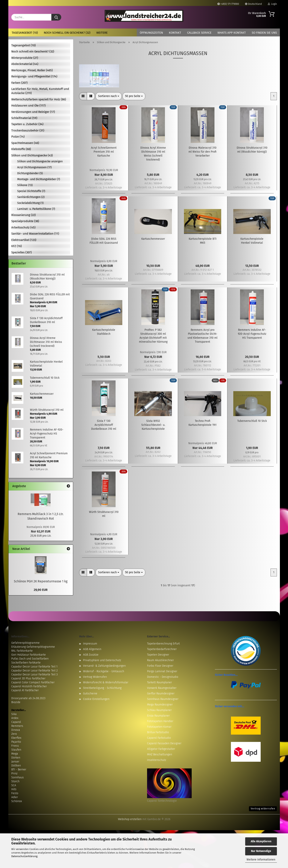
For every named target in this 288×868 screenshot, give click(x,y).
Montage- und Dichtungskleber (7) (39, 179)
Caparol (16, 722)
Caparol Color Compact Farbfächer (33, 682)
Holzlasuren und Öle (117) (28, 106)
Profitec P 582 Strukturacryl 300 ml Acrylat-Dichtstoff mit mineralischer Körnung (153, 336)
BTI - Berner (19, 770)
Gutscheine (90, 694)
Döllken (16, 766)
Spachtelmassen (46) (25, 143)
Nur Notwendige (261, 851)
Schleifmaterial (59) (24, 118)
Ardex (15, 718)
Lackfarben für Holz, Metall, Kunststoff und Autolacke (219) (40, 91)
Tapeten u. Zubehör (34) (27, 124)
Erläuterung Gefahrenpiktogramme (33, 647)
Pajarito (16, 742)
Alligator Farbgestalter (161, 749)
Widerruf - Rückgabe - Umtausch (104, 671)
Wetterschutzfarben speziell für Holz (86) (39, 99)
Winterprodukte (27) (25, 58)
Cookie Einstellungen (96, 699)
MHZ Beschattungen (160, 754)
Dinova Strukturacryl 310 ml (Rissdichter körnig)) (252, 150)
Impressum (90, 644)
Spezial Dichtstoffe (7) (31, 191)
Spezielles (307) (22, 252)
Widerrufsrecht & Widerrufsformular (106, 682)
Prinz (14, 773)
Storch (15, 781)
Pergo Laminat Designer (162, 671)
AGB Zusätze (91, 655)
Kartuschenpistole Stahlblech (104, 332)
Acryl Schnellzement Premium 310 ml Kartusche (104, 152)
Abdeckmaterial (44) (25, 64)
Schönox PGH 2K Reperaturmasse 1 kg (41, 581)
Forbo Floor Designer (160, 666)
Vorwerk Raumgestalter (162, 688)
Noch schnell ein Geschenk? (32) (67, 33)
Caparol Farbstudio (159, 738)
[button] (83, 96)
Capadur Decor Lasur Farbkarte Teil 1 (34, 667)
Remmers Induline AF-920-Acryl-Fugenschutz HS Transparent (252, 334)
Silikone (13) (25, 185)
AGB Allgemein (92, 649)
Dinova (16, 730)
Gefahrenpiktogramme (25, 643)
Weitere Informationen (261, 860)
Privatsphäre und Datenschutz (102, 660)
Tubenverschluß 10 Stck (252, 421)
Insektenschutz (157, 760)
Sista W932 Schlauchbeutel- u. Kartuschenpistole (153, 425)
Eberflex (16, 738)
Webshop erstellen (130, 819)
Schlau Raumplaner (159, 710)
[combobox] (109, 96)
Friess (15, 746)
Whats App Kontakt (232, 33)
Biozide (16, 702)
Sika (14, 714)
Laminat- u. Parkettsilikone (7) (36, 209)
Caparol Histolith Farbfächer (29, 686)
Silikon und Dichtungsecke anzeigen (40, 161)
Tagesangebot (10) (25, 33)
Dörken (16, 758)
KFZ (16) (17, 246)
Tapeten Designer (158, 655)
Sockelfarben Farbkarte (26, 663)
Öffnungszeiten (151, 33)
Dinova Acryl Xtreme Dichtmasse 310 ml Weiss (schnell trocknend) (153, 154)
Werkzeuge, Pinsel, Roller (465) (32, 70)
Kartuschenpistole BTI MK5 (203, 241)
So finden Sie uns (264, 33)
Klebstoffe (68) (21, 149)
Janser (15, 762)
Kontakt (175, 33)
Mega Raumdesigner (160, 705)
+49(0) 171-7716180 (228, 4)
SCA (14, 785)
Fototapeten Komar (159, 727)
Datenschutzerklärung (24, 856)
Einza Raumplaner (158, 716)
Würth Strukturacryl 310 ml (104, 514)
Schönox (17, 801)
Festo (15, 793)
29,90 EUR (41, 590)
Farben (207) (19, 83)
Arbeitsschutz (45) (23, 227)
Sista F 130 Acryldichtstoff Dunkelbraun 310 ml (104, 425)
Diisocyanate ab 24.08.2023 (28, 698)
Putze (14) (18, 137)
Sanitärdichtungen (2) (31, 197)
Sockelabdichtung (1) (30, 203)
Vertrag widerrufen (263, 809)
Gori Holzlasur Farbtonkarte (29, 655)
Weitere (102, 33)
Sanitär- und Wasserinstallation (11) (35, 234)
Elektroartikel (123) (24, 240)
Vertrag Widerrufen (95, 677)
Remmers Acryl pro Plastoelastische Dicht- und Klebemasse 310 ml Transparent (202, 336)
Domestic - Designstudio (163, 677)
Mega (15, 754)
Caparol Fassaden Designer (164, 743)
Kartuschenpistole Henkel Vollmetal (252, 241)
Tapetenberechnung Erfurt (163, 644)
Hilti (14, 789)
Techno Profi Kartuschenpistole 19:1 (202, 423)
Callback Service (199, 33)
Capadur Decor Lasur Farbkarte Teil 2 (34, 671)
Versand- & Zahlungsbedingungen (104, 666)
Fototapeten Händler (160, 721)
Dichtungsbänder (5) (30, 173)
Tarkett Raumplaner (159, 682)
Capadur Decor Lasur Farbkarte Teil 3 (34, 675)
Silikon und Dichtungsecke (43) (32, 155)
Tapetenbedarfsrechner (162, 649)
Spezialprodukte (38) (25, 221)
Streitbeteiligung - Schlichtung (102, 688)
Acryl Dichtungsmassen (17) (34, 167)
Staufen (16, 750)
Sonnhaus (18, 777)
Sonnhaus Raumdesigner (163, 699)
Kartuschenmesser (153, 239)
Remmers (17, 726)
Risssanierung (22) (23, 215)
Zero (14, 734)
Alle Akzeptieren (261, 841)
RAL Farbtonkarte (22, 651)
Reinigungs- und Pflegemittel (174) (34, 76)
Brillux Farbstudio (158, 732)
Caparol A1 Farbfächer (25, 690)
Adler (15, 797)
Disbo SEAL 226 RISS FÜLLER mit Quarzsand (104, 241)
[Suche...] (56, 17)
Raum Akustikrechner (160, 660)
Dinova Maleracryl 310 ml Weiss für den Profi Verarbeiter (202, 152)
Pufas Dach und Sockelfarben (30, 659)
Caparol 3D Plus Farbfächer (28, 678)
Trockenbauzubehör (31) (28, 130)
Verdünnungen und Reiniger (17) (33, 112)
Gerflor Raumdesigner (161, 694)
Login (272, 4)
